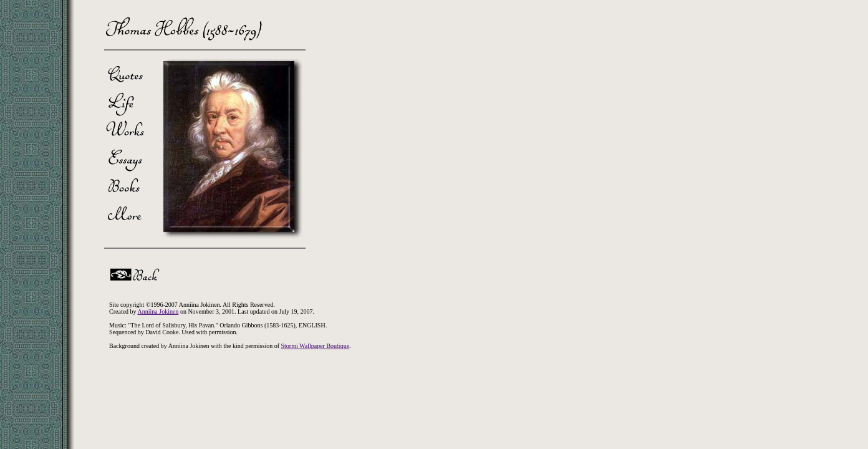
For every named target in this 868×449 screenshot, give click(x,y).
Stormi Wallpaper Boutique (316, 346)
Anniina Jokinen (158, 311)
